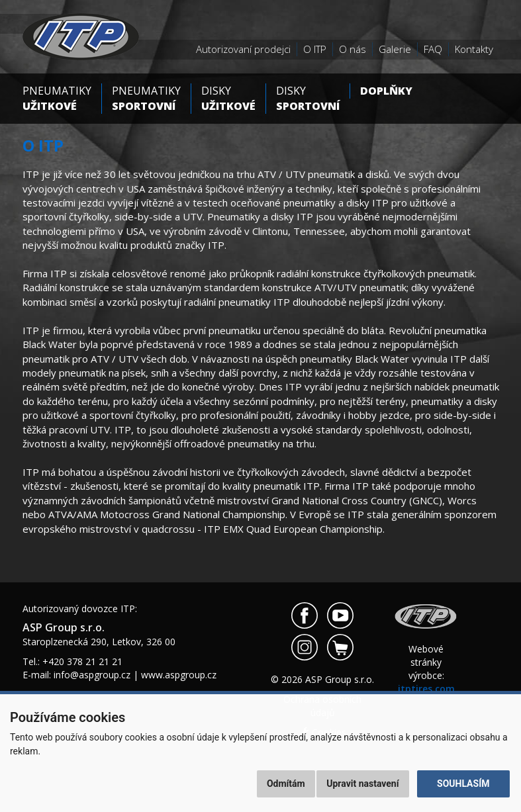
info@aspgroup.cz (92, 675)
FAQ (433, 49)
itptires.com (426, 689)
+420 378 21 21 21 (82, 661)
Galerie (395, 49)
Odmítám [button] (286, 784)
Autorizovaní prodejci (243, 49)
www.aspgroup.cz (179, 675)
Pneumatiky (57, 98)
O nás (353, 49)
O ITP (315, 49)
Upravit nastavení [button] (362, 784)
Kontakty (474, 49)
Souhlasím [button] (463, 784)
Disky (228, 98)
